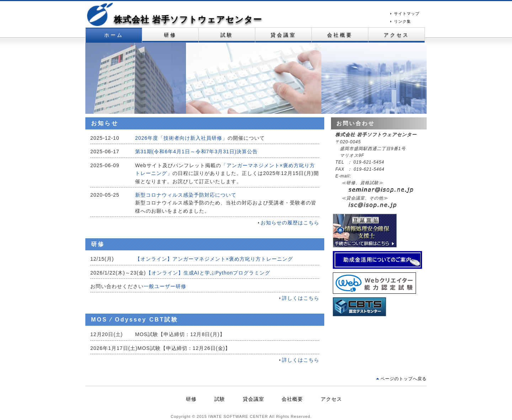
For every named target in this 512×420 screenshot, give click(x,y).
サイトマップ (407, 14)
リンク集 (402, 21)
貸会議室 (284, 35)
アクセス (397, 35)
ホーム (114, 35)
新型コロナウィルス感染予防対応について (186, 195)
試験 (227, 35)
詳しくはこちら (301, 298)
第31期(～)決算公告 (196, 151)
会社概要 (340, 35)
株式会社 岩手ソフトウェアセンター (188, 19)
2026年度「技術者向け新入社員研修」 (181, 138)
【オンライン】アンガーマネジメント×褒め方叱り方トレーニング (214, 259)
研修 (170, 35)
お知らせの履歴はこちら (290, 223)
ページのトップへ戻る (404, 379)
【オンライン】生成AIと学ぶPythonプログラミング (208, 273)
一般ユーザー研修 (165, 286)
